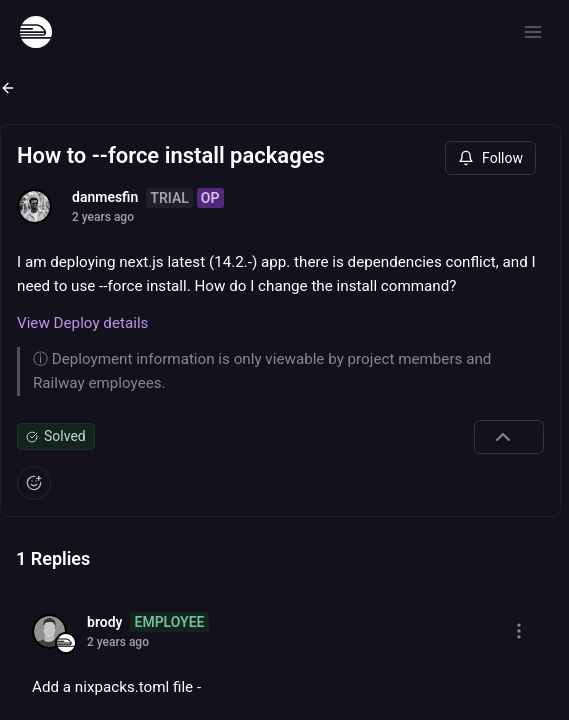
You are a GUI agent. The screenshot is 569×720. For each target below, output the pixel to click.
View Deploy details (82, 323)
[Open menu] (533, 32)
